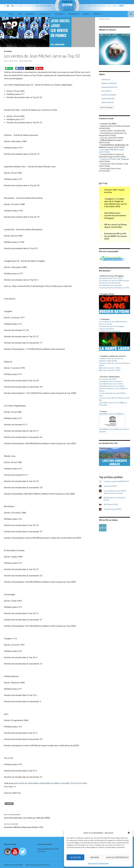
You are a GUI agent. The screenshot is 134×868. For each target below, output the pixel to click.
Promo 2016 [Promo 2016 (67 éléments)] (106, 91)
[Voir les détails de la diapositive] (115, 49)
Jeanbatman (27, 61)
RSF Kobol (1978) (111, 504)
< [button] (102, 49)
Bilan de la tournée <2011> (110, 368)
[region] (115, 49)
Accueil (11, 14)
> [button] (127, 49)
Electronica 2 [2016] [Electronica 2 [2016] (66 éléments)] (109, 95)
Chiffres (9, 804)
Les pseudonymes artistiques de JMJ (114, 288)
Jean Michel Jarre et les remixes (112, 386)
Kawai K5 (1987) (110, 486)
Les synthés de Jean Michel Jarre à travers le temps (115, 492)
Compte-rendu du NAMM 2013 (116, 481)
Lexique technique (107, 329)
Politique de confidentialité (14, 865)
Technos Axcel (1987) (113, 509)
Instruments (44, 14)
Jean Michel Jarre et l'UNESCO (111, 414)
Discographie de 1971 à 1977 (111, 278)
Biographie (30, 14)
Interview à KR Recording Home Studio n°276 (48, 825)
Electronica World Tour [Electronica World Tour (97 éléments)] (109, 87)
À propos (97, 14)
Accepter (75, 857)
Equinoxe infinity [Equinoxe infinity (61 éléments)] (108, 102)
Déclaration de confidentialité (98, 863)
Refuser (95, 857)
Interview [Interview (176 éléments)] (106, 80)
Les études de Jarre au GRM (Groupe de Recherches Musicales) (114, 282)
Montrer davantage (107, 107)
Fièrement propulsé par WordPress (38, 865)
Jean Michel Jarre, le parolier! (111, 285)
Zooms (86, 14)
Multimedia (59, 14)
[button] (129, 833)
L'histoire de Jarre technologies (112, 326)
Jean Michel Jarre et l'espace (111, 381)
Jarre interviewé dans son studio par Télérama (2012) (48, 816)
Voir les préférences (117, 857)
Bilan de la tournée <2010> (110, 370)
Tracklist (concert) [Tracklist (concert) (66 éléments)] (108, 99)
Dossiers (8, 51)
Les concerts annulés (108, 379)
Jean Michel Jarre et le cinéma (111, 384)
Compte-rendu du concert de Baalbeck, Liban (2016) (111, 360)
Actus (20, 14)
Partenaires (73, 14)
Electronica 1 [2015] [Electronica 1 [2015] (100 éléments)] (109, 83)
